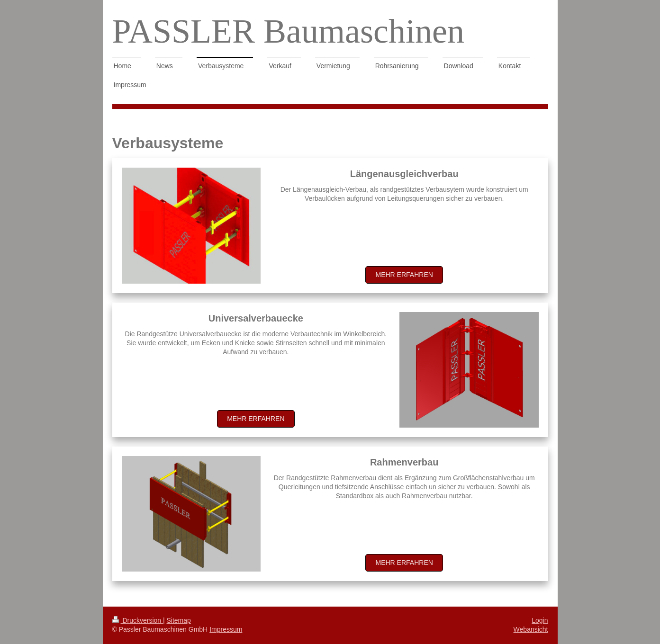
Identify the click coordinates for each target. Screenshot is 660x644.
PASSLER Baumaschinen (288, 31)
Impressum (226, 629)
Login (540, 620)
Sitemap (179, 620)
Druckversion (138, 620)
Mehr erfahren (404, 275)
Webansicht (531, 629)
